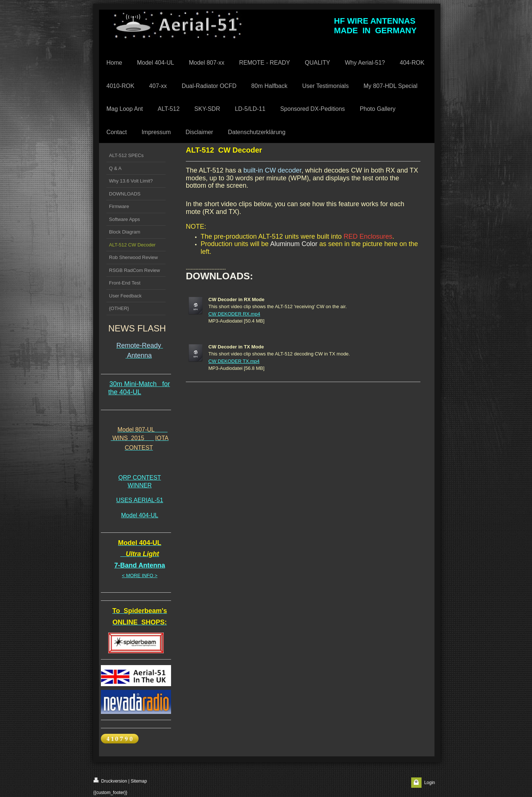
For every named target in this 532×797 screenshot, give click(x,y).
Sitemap (139, 781)
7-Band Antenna (139, 565)
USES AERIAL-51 (139, 500)
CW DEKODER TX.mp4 (234, 361)
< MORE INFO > (140, 575)
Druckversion (110, 781)
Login (429, 783)
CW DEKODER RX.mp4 (234, 314)
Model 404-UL (140, 515)
